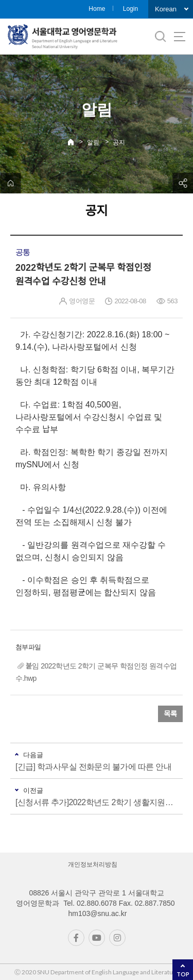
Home (97, 9)
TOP (183, 974)
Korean (166, 9)
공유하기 (183, 183)
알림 (93, 142)
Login (130, 9)
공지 (119, 142)
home (10, 183)
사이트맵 (180, 37)
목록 (170, 714)
